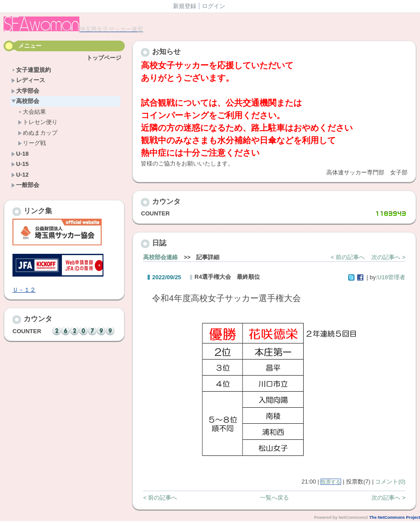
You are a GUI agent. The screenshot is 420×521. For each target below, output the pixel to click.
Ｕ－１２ (24, 290)
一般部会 (25, 185)
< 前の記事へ (348, 257)
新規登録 (185, 6)
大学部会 (25, 91)
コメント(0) (390, 482)
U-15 (20, 164)
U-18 (20, 154)
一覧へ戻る (274, 498)
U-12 (20, 175)
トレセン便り (38, 122)
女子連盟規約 (31, 70)
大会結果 (32, 112)
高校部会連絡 (161, 257)
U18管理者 (391, 277)
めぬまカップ (38, 133)
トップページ (104, 58)
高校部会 (25, 101)
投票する (331, 482)
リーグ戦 (32, 143)
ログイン (214, 6)
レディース (28, 80)
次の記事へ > (388, 257)
